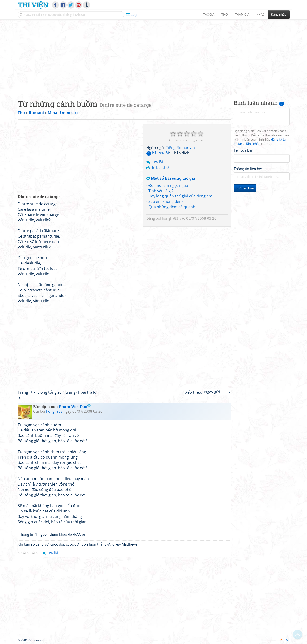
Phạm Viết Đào (75, 407)
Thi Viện (33, 5)
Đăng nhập (279, 14)
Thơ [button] (225, 14)
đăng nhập (253, 144)
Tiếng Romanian (180, 148)
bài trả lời (158, 153)
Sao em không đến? (166, 201)
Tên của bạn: (244, 150)
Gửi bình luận (245, 188)
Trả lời (158, 162)
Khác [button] (260, 14)
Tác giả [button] (209, 14)
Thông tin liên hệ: (248, 169)
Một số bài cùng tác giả (171, 178)
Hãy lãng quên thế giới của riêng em (180, 196)
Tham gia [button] (242, 14)
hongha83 (170, 218)
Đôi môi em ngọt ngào (168, 185)
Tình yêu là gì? (161, 191)
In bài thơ (160, 167)
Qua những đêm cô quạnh (172, 207)
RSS (285, 640)
